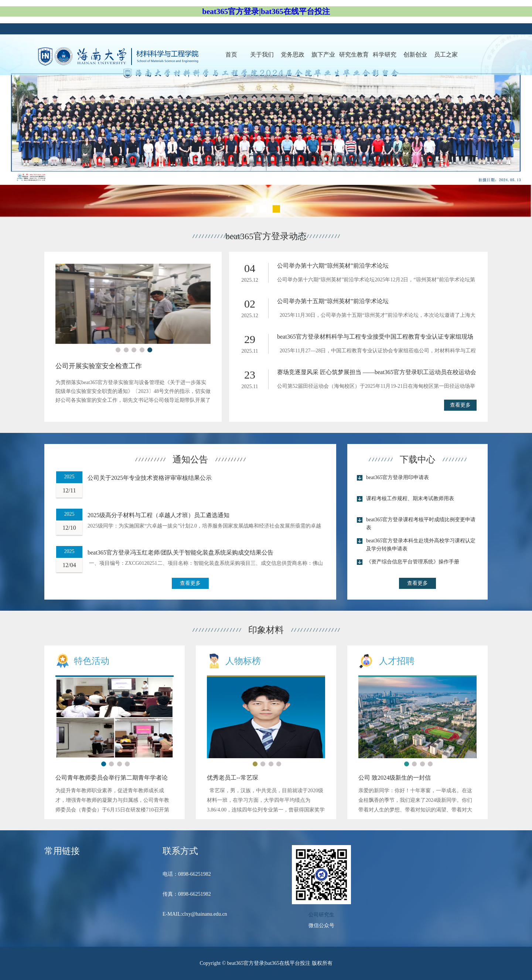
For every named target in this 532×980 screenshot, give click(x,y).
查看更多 (460, 405)
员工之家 (446, 55)
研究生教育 (354, 55)
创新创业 (415, 55)
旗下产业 (323, 55)
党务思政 (293, 55)
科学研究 (385, 55)
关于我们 (262, 55)
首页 (231, 55)
